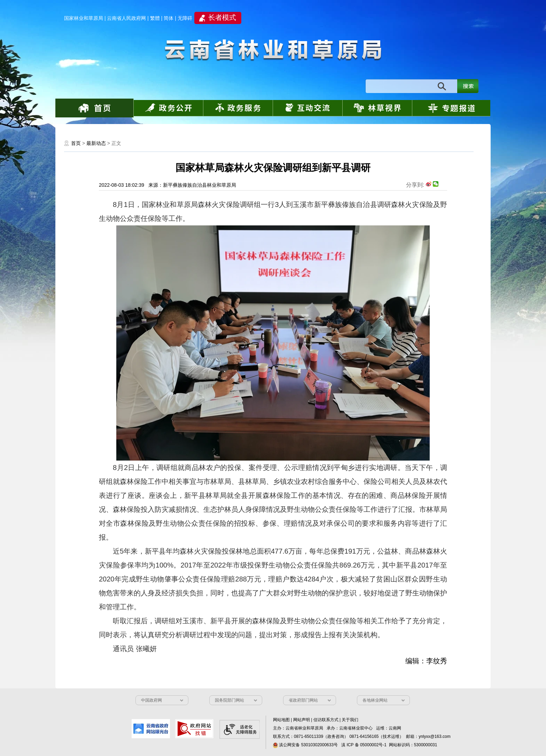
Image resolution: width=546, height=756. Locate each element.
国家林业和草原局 (84, 18)
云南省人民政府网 (126, 18)
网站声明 (302, 720)
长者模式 (222, 17)
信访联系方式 (326, 720)
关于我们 (350, 720)
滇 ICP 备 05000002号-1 (364, 745)
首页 (76, 143)
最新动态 (96, 143)
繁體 (155, 18)
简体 (169, 18)
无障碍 (185, 18)
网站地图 (281, 720)
